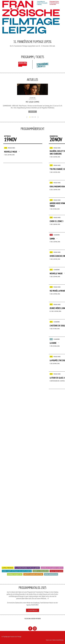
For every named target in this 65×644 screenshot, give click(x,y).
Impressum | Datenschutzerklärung (55, 640)
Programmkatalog (33, 610)
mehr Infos (33, 112)
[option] (33, 98)
